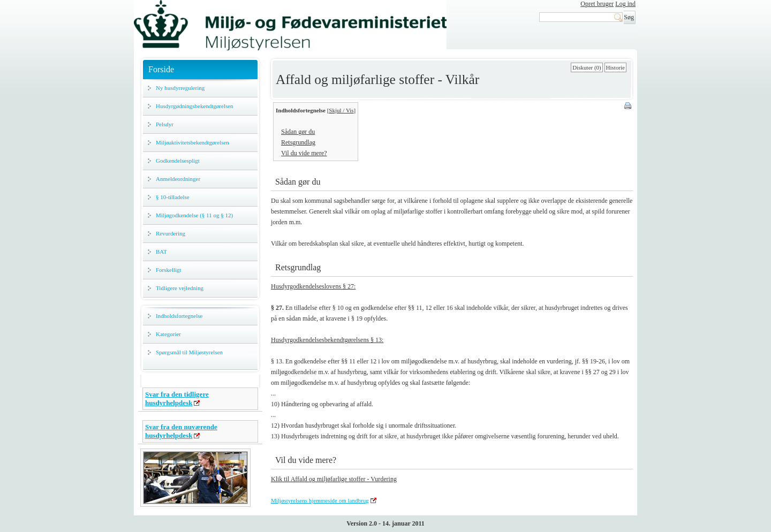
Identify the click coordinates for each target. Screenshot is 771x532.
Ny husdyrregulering (180, 88)
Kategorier (168, 334)
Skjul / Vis (341, 110)
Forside (161, 69)
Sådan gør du (298, 132)
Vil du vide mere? (304, 153)
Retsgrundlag (298, 142)
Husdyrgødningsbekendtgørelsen (195, 106)
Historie (615, 67)
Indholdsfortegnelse (179, 316)
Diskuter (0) (587, 67)
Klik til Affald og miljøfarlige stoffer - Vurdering (334, 479)
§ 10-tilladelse (173, 197)
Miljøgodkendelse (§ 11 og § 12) (194, 215)
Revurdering (171, 233)
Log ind (625, 4)
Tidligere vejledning (180, 288)
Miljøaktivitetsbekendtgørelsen (192, 142)
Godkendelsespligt (178, 161)
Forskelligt (169, 270)
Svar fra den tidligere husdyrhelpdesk (177, 398)
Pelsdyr (165, 124)
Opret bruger (597, 4)
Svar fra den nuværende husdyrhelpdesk (181, 431)
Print (629, 107)
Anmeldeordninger (178, 179)
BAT (161, 252)
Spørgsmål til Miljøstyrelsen (189, 352)
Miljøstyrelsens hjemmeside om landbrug (320, 500)
